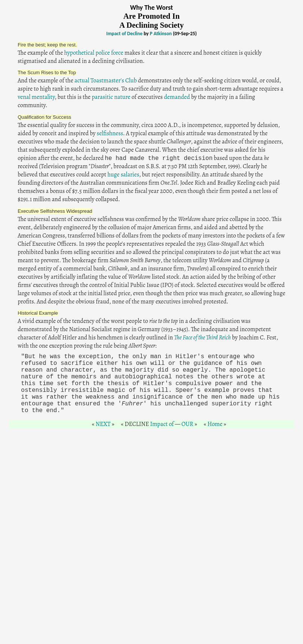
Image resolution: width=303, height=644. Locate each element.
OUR (187, 424)
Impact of (162, 424)
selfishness (110, 133)
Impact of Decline (124, 34)
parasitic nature (111, 97)
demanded (177, 97)
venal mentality (36, 97)
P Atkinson (161, 34)
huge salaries (123, 175)
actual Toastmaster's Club (106, 81)
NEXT (103, 424)
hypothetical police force (94, 53)
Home (215, 424)
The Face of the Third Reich (202, 338)
